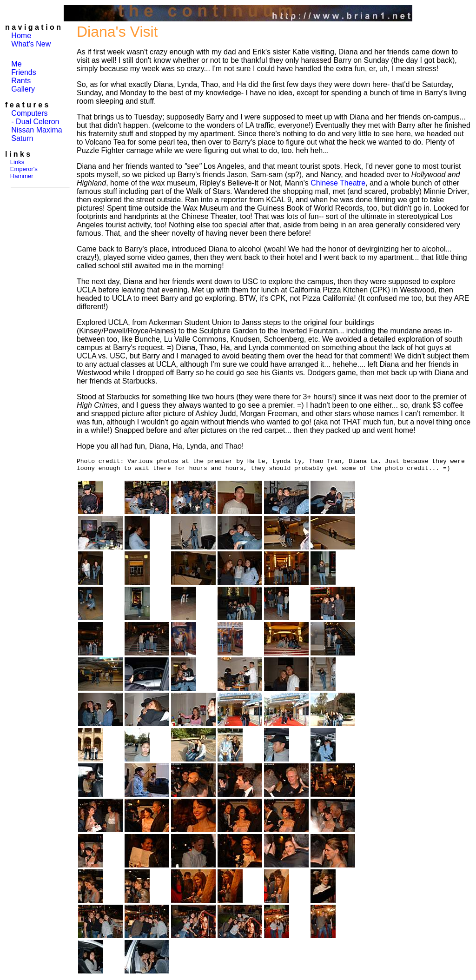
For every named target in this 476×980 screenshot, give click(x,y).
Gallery (23, 89)
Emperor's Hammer (21, 172)
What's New (31, 44)
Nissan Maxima (36, 130)
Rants (21, 81)
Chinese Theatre (338, 183)
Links (17, 162)
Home (21, 36)
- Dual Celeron (35, 122)
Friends (23, 72)
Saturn (22, 138)
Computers (29, 113)
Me (16, 64)
